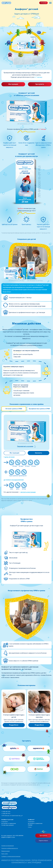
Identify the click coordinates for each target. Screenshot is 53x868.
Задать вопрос (43, 841)
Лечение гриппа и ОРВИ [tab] (14, 409)
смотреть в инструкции (28, 492)
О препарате (5, 822)
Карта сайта (5, 854)
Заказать (39, 453)
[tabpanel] (26, 454)
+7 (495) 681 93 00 (6, 812)
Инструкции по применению (9, 824)
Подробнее (14, 725)
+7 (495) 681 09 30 (6, 814)
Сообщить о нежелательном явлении (11, 857)
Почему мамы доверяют (8, 825)
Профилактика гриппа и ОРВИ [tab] (39, 409)
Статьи (30, 827)
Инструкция (43, 3)
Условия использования (8, 846)
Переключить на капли (25, 446)
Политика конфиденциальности (10, 848)
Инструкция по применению (35, 824)
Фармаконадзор (6, 851)
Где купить (40, 84)
